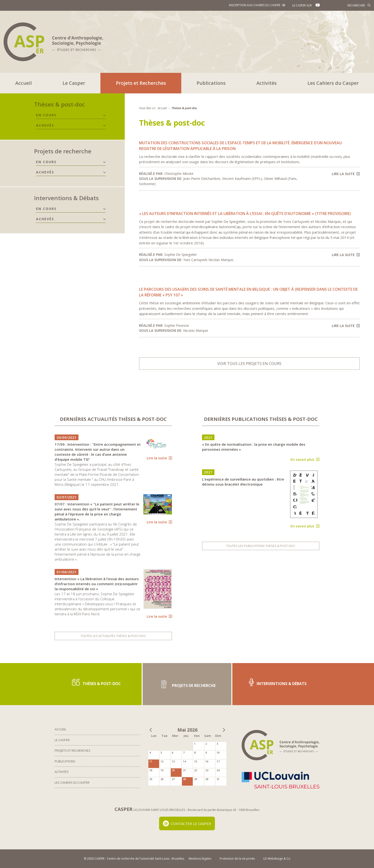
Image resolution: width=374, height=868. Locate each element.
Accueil (23, 83)
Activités (267, 83)
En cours (46, 115)
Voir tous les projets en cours (249, 364)
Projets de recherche (63, 151)
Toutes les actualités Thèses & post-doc (113, 636)
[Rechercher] (349, 5)
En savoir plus (305, 459)
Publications (211, 83)
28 (184, 779)
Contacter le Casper (187, 824)
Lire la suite (346, 174)
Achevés (45, 125)
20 (173, 770)
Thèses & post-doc (60, 104)
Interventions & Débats (66, 198)
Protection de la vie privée (237, 859)
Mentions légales (200, 859)
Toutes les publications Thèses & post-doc (261, 546)
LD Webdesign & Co (277, 859)
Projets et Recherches (141, 83)
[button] (104, 115)
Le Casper (74, 83)
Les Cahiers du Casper (333, 83)
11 (151, 761)
